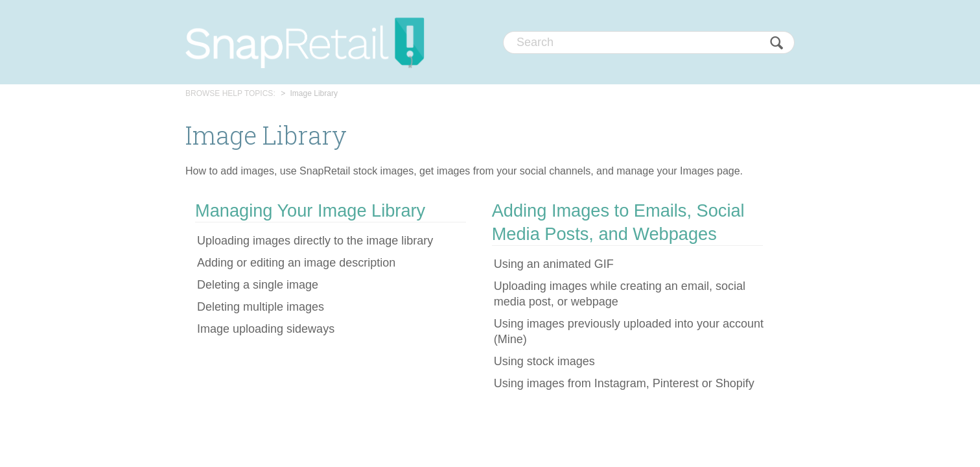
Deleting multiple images (261, 307)
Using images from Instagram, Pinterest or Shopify (624, 383)
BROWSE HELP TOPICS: (230, 93)
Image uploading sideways (266, 329)
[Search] (649, 42)
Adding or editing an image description (296, 263)
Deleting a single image (258, 285)
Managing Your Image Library (310, 210)
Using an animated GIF (554, 264)
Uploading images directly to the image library (315, 241)
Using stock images (544, 361)
